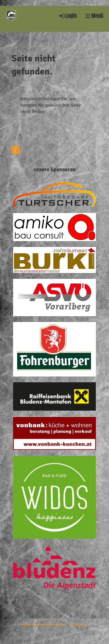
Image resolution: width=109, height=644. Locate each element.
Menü (94, 16)
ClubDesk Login (79, 625)
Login (67, 16)
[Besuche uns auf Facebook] (16, 150)
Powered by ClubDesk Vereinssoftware (43, 625)
